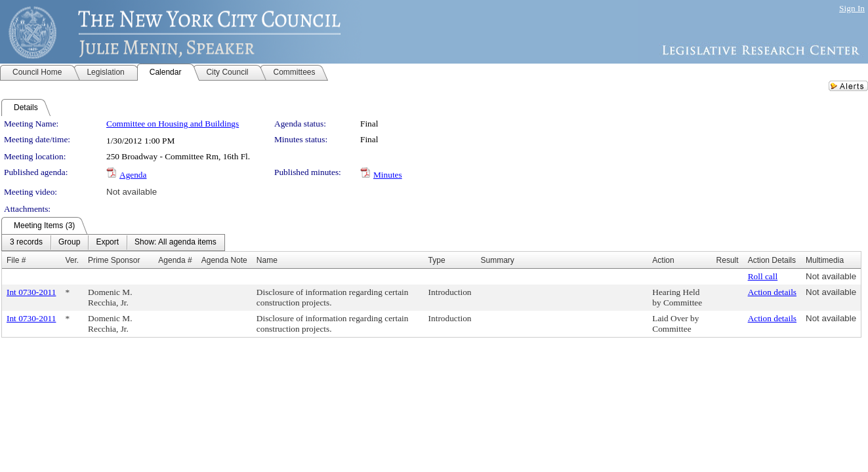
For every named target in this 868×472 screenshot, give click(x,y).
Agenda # (175, 260)
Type (437, 260)
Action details (772, 292)
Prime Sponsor (114, 260)
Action (663, 260)
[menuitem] (26, 243)
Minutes (388, 175)
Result (728, 260)
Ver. (72, 260)
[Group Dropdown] (69, 243)
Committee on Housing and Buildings (173, 124)
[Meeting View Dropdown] (176, 243)
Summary (498, 260)
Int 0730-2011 (31, 292)
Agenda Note (224, 260)
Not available (132, 192)
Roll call (763, 276)
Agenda (133, 175)
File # (16, 260)
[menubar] (113, 243)
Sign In (852, 8)
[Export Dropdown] (107, 243)
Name (267, 260)
